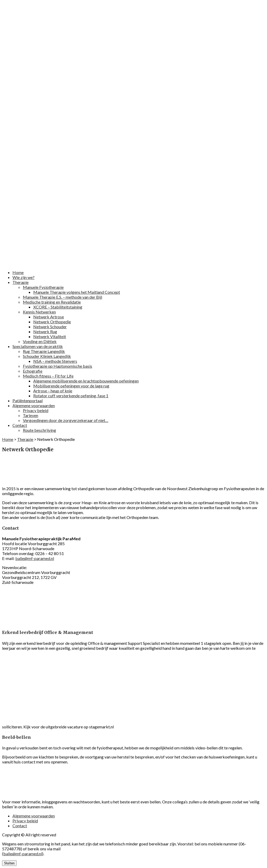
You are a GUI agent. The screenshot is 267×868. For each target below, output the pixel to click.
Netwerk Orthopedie (52, 322)
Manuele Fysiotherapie (43, 287)
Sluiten (9, 863)
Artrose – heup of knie (53, 391)
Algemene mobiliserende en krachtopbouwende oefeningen (86, 381)
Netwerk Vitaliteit (50, 336)
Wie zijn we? (24, 277)
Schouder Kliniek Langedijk (47, 356)
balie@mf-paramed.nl (35, 558)
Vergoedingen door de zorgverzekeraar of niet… (66, 420)
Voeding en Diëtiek (40, 341)
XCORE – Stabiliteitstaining (58, 307)
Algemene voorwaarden (34, 405)
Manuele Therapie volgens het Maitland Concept (77, 292)
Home (18, 272)
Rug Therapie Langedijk (44, 351)
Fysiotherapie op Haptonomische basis (58, 366)
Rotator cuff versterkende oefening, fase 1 (71, 396)
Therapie (21, 282)
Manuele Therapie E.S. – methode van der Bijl (62, 297)
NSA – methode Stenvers (55, 361)
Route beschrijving (39, 430)
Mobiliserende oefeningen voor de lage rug (71, 386)
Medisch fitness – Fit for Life (48, 376)
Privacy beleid (36, 410)
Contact (20, 425)
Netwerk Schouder (50, 327)
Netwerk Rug (45, 332)
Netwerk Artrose (49, 317)
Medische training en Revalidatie (52, 302)
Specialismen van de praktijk (38, 346)
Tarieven (31, 415)
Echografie (33, 371)
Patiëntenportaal (28, 401)
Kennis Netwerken (39, 312)
